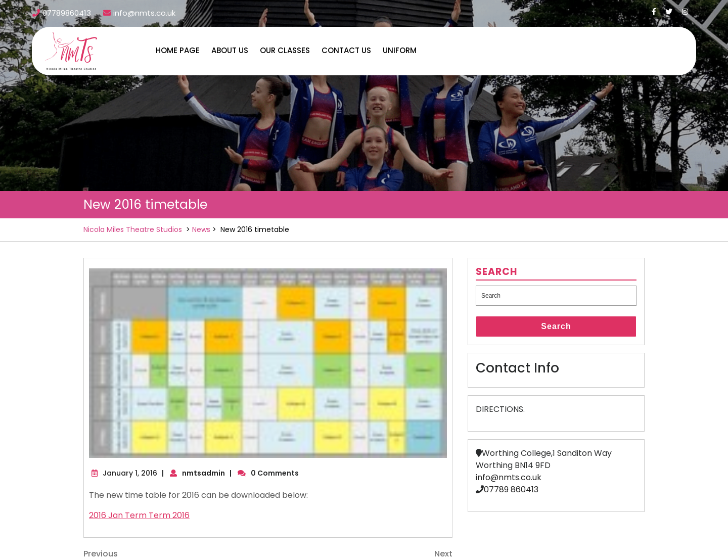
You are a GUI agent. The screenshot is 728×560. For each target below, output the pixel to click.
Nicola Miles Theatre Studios (133, 229)
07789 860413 (511, 489)
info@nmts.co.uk (509, 477)
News (201, 229)
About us (230, 50)
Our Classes (285, 50)
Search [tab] (556, 326)
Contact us (346, 50)
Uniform (400, 50)
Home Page (178, 50)
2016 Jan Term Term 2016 (139, 515)
